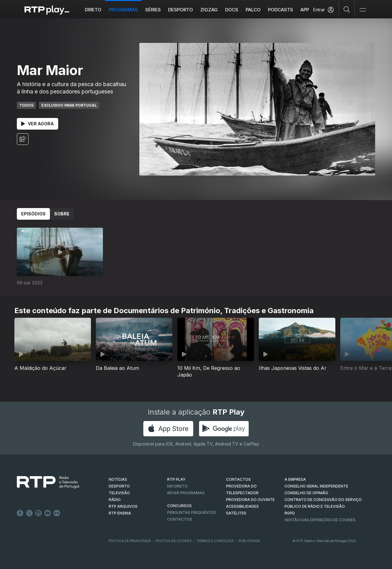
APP (305, 10)
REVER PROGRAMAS (186, 493)
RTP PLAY (176, 479)
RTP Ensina (120, 513)
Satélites (236, 513)
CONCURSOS (179, 506)
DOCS (232, 10)
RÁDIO (115, 500)
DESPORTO (119, 486)
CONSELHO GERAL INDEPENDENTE (316, 486)
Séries (153, 10)
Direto (93, 10)
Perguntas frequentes (192, 512)
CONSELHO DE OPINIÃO (306, 493)
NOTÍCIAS (118, 479)
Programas (123, 10)
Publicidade (249, 541)
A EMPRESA (295, 479)
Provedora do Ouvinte (250, 500)
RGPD (290, 513)
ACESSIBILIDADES (242, 506)
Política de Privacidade (130, 541)
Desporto (181, 10)
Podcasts (281, 10)
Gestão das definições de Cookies (320, 520)
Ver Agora (38, 124)
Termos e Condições (215, 541)
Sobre (62, 214)
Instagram (39, 513)
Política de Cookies (174, 541)
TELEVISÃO (119, 493)
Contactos (180, 519)
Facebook (20, 513)
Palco (253, 10)
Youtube (48, 513)
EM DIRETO (177, 486)
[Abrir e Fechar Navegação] (363, 10)
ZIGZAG (209, 10)
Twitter (29, 513)
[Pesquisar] (347, 9)
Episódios (33, 214)
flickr (57, 513)
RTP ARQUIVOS (123, 506)
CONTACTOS (238, 479)
